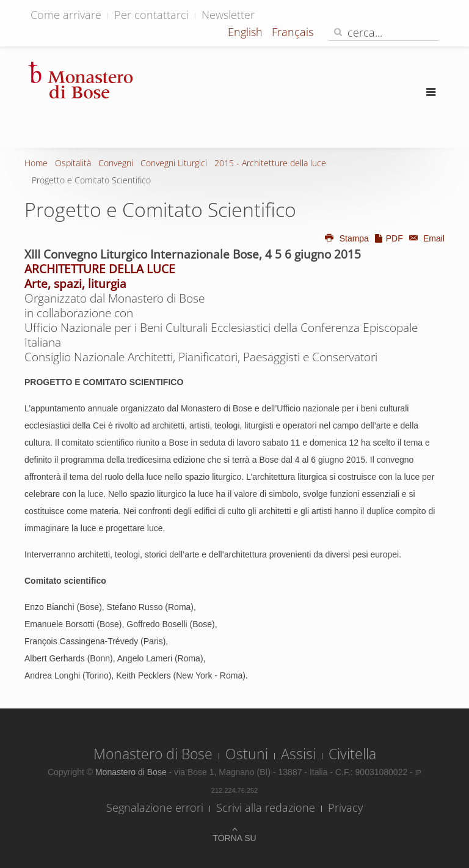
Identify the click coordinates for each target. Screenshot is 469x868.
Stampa (346, 238)
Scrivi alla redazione (266, 807)
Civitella (352, 754)
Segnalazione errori (155, 807)
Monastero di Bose (153, 754)
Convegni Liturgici (174, 163)
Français (293, 32)
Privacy (345, 807)
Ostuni (247, 754)
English (247, 32)
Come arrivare (66, 15)
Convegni (116, 163)
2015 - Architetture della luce (270, 163)
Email (425, 238)
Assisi (298, 754)
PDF (388, 238)
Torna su (234, 838)
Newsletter (228, 15)
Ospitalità (73, 163)
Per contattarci (151, 15)
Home (36, 163)
